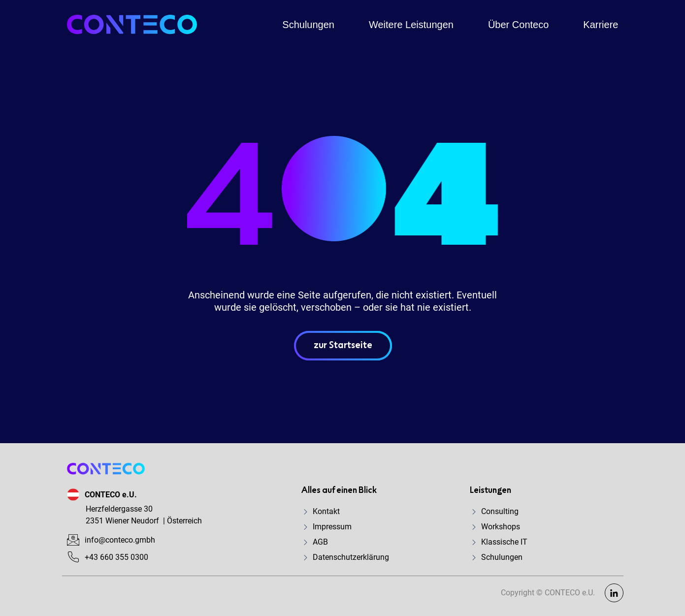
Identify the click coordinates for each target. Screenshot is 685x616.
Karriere (601, 25)
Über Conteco (518, 25)
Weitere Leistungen (411, 25)
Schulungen (308, 25)
